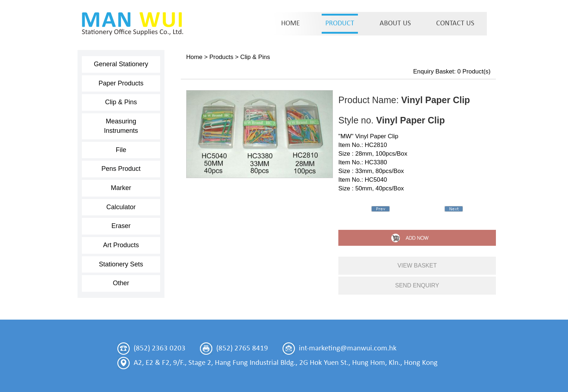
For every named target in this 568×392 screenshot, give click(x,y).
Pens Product (121, 169)
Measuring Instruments (121, 126)
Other (121, 283)
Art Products (121, 245)
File (121, 150)
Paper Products (121, 83)
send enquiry (417, 285)
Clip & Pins (121, 102)
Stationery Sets (121, 264)
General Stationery (121, 64)
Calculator (121, 207)
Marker (121, 188)
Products (221, 57)
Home (194, 57)
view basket (417, 265)
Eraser (121, 226)
